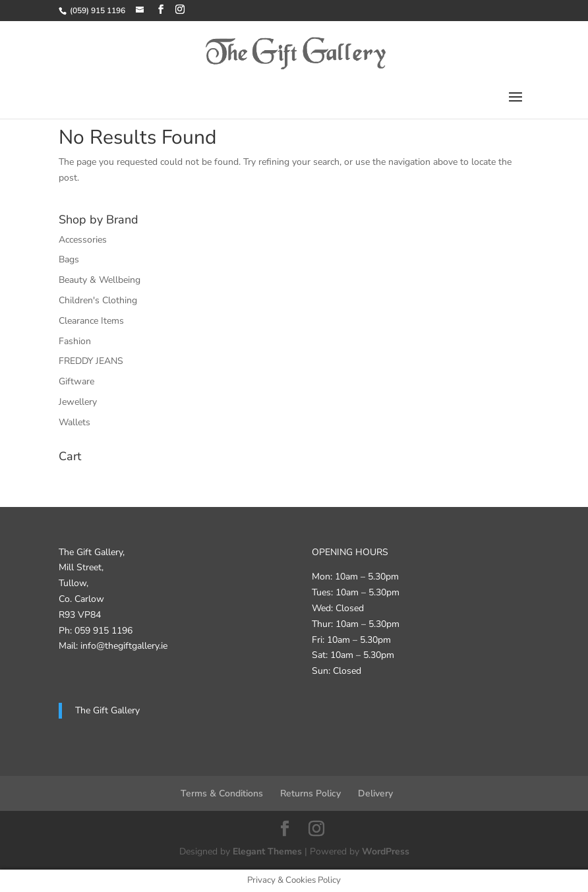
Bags (69, 259)
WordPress (386, 851)
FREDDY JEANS (91, 361)
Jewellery (78, 402)
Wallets (74, 422)
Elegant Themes (267, 851)
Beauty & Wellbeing (100, 280)
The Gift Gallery (107, 710)
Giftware (76, 381)
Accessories (83, 240)
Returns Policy (310, 793)
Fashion (75, 341)
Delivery (375, 793)
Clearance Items (91, 321)
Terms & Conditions (222, 793)
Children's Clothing (98, 300)
